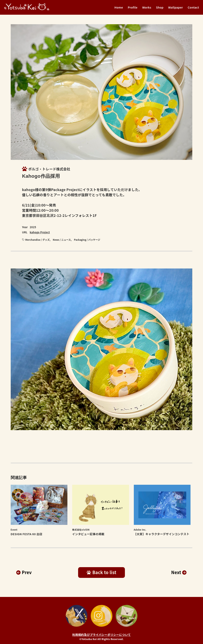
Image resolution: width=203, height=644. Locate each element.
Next (179, 572)
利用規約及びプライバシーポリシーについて (101, 635)
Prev (24, 572)
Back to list (101, 572)
